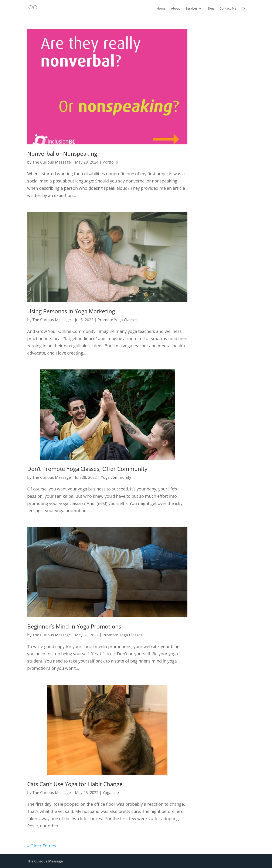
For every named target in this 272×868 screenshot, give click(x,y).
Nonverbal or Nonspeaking (62, 154)
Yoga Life (111, 792)
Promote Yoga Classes (117, 320)
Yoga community (116, 477)
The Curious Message (52, 162)
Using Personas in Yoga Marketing (71, 311)
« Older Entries (42, 846)
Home (161, 9)
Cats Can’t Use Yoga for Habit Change (75, 784)
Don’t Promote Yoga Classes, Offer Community (87, 469)
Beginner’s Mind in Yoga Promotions (74, 626)
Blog (211, 9)
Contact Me (228, 9)
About (176, 9)
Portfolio (110, 162)
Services (192, 9)
